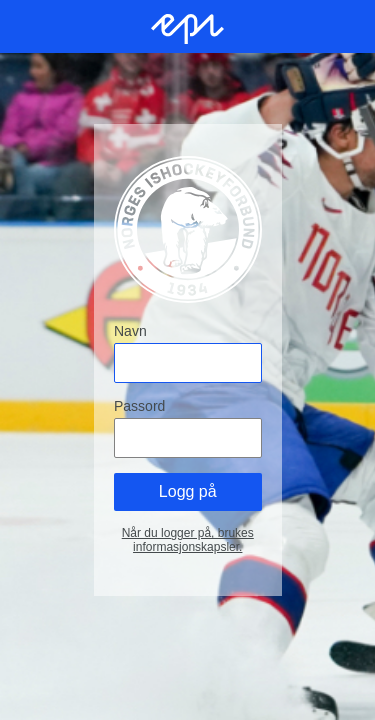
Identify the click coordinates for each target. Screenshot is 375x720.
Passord (139, 406)
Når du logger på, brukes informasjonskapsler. (187, 540)
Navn (130, 331)
